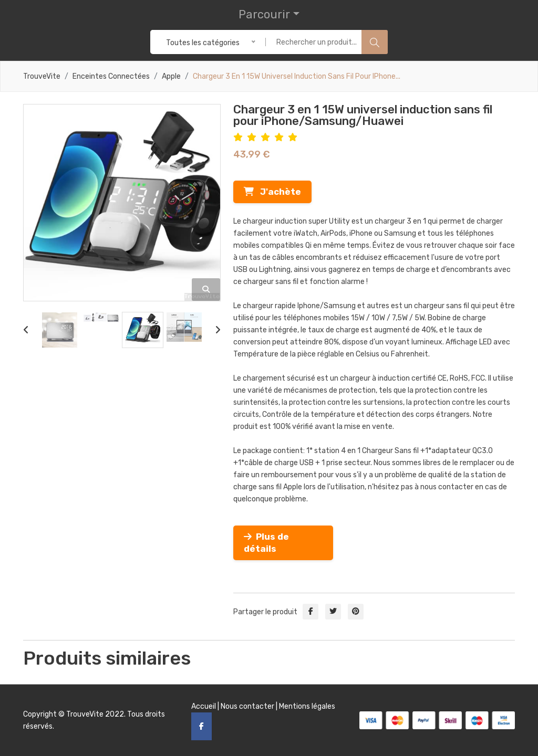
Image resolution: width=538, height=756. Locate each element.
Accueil (204, 706)
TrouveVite (42, 77)
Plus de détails (266, 543)
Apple (171, 77)
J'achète (272, 192)
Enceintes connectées (111, 77)
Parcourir (264, 14)
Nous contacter (247, 706)
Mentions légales (307, 706)
